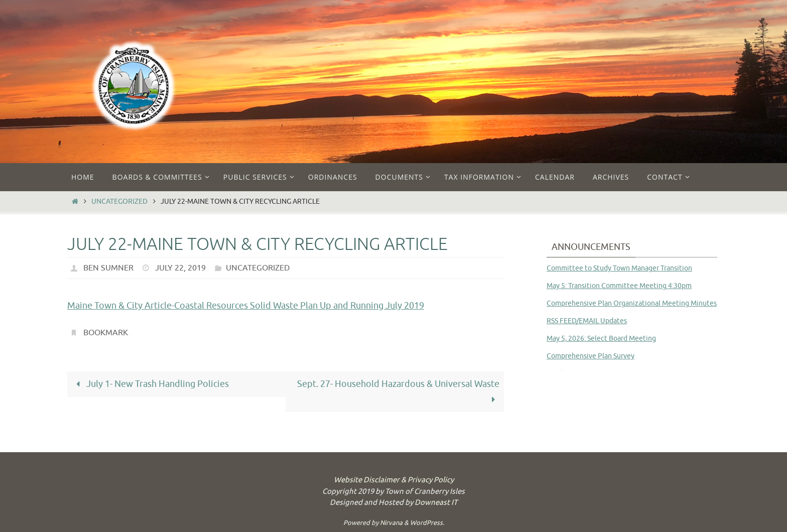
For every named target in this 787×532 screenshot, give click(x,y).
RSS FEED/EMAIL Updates (587, 321)
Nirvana (391, 523)
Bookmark (106, 333)
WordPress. (427, 523)
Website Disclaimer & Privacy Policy (394, 480)
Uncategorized (119, 201)
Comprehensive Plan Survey (591, 356)
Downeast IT (436, 503)
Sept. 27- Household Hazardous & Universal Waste (398, 392)
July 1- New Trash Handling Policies (150, 384)
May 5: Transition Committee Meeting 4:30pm (619, 286)
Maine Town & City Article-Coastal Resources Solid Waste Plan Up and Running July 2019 (246, 306)
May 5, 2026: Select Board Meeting (601, 339)
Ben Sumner (108, 268)
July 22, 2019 (180, 268)
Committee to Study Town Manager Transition (619, 268)
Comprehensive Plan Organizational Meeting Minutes (632, 303)
